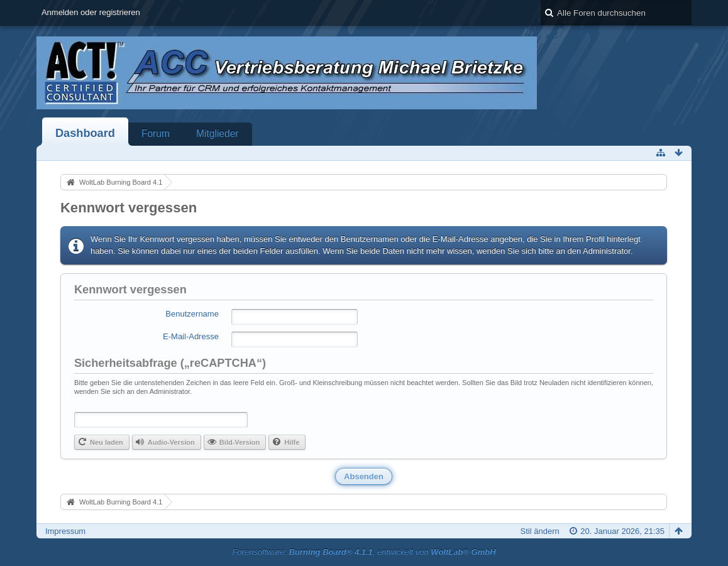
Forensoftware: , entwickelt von (364, 552)
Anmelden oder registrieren (91, 12)
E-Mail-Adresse (191, 336)
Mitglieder (218, 133)
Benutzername (192, 314)
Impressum (65, 531)
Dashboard (85, 133)
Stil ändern (540, 531)
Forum (156, 133)
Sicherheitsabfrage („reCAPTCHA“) (170, 363)
